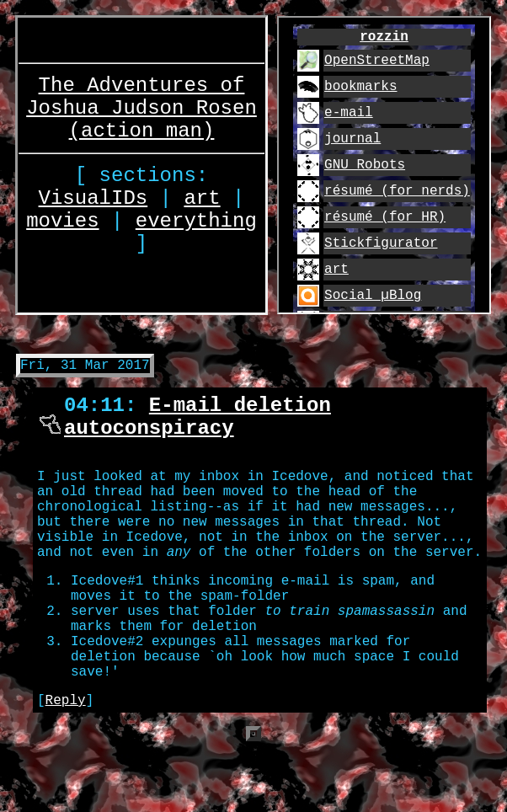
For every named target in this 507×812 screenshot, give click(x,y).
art (202, 201)
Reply (66, 763)
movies (62, 229)
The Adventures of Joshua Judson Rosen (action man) (141, 96)
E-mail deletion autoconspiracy (197, 429)
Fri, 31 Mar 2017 (85, 371)
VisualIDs (93, 201)
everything (196, 229)
